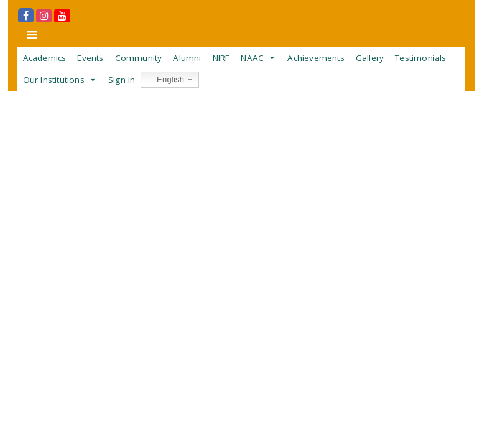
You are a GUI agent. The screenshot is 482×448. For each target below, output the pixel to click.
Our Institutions (54, 80)
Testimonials (420, 58)
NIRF (221, 58)
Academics (45, 58)
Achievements (316, 58)
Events (90, 58)
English (164, 80)
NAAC (252, 58)
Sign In (122, 80)
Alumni (187, 58)
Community (139, 58)
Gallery (370, 58)
